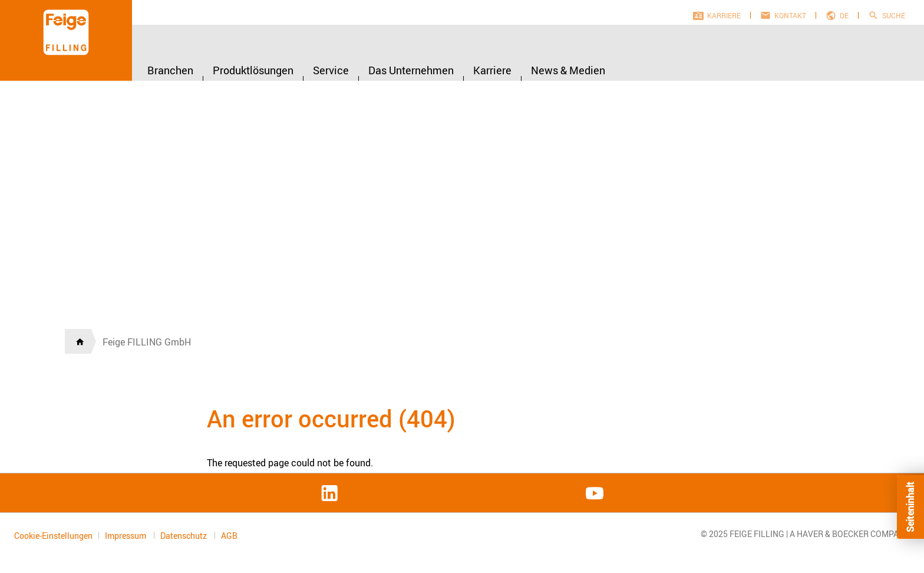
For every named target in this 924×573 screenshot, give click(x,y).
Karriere (724, 15)
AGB (229, 536)
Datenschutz (184, 536)
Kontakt (790, 15)
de (844, 15)
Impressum (126, 536)
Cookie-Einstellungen (53, 536)
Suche (894, 15)
